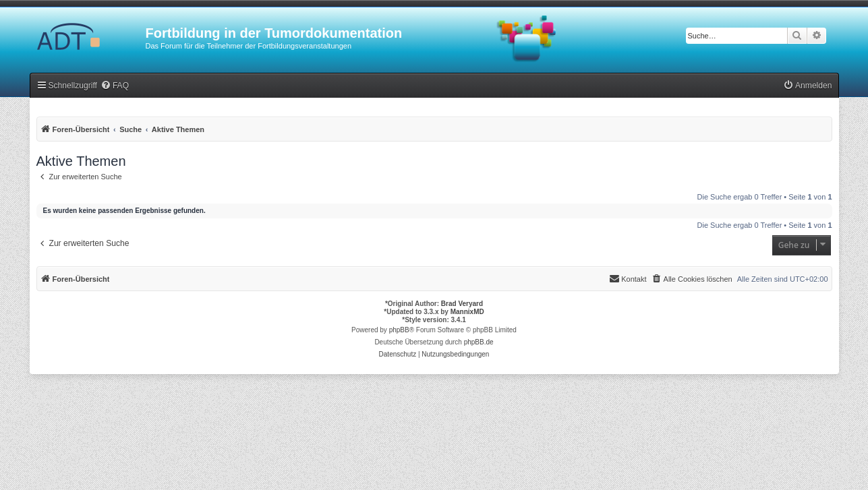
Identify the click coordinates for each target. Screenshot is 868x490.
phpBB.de (479, 342)
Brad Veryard (462, 304)
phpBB (399, 330)
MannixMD (467, 312)
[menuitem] (115, 86)
